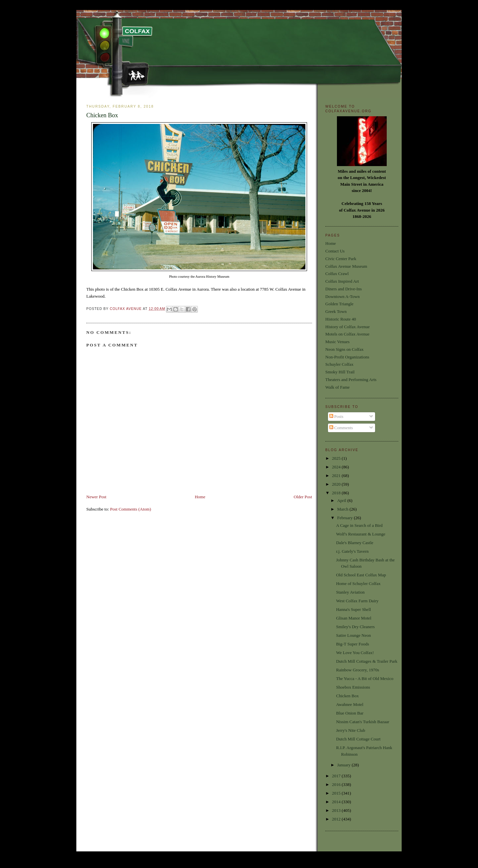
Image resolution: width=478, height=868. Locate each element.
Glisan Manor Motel (354, 618)
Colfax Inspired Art (342, 281)
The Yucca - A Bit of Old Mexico (364, 678)
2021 (337, 476)
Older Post (303, 497)
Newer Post (96, 497)
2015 (337, 793)
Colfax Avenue (126, 309)
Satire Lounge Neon (353, 635)
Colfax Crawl (337, 274)
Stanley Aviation (350, 592)
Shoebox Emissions (353, 687)
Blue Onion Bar (350, 713)
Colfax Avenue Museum (346, 266)
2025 (337, 458)
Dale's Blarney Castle (355, 543)
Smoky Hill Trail (340, 372)
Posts (336, 416)
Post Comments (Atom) (131, 509)
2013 (337, 810)
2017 (337, 776)
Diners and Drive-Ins (344, 289)
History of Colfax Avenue (348, 327)
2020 (337, 484)
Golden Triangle (339, 304)
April (342, 500)
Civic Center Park (341, 259)
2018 (337, 493)
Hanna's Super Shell (353, 609)
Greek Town (336, 311)
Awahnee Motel (350, 704)
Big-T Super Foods (352, 644)
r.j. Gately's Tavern (352, 551)
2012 (337, 819)
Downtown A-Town (342, 296)
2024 (337, 467)
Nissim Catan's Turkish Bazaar (362, 722)
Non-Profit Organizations (347, 357)
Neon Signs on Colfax (344, 349)
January (345, 765)
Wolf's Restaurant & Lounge (360, 534)
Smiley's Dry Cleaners (355, 627)
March (343, 509)
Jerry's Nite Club (351, 730)
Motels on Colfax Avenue (347, 334)
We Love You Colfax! (355, 653)
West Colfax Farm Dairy (357, 601)
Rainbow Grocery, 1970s (358, 670)
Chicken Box (347, 696)
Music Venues (337, 342)
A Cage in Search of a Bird (359, 525)
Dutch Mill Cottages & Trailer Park (367, 661)
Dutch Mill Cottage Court (358, 739)
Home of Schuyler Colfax (358, 583)
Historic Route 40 (341, 319)
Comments (341, 428)
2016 (337, 784)
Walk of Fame (337, 387)
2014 (337, 802)
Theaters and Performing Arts (351, 380)
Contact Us (335, 251)
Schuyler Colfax (339, 364)
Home (200, 497)
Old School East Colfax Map (361, 575)
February (346, 518)
